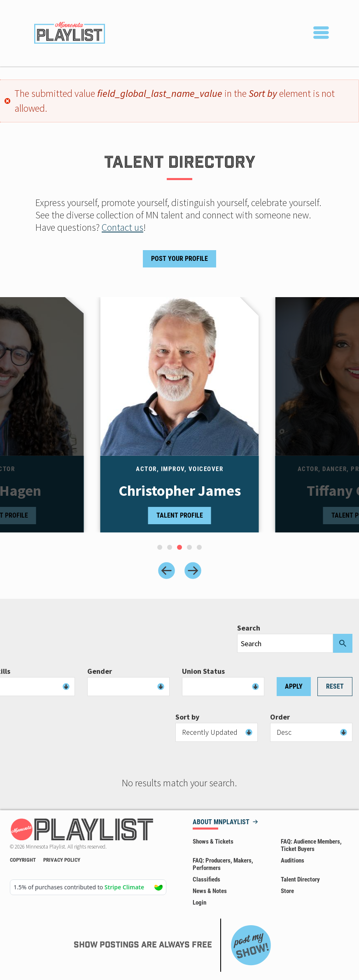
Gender (100, 671)
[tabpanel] (180, 415)
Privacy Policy (62, 860)
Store (287, 891)
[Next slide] (193, 571)
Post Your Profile (179, 259)
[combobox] (128, 687)
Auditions (293, 860)
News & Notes (210, 891)
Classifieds (206, 879)
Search (249, 628)
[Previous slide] (167, 571)
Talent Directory (300, 879)
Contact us (122, 227)
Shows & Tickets (213, 842)
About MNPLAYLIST (221, 822)
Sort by (187, 717)
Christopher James (180, 491)
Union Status (203, 671)
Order (280, 717)
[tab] (160, 547)
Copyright (23, 860)
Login (199, 903)
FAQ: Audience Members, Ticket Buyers (311, 845)
